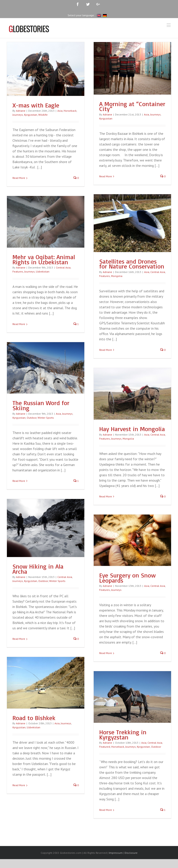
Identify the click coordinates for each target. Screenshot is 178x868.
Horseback (70, 111)
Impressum (116, 854)
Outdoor (32, 418)
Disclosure (131, 854)
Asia (60, 111)
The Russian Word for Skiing (41, 405)
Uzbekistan (43, 272)
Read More (19, 178)
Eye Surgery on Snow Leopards (127, 578)
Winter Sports (46, 418)
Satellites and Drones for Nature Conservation (132, 264)
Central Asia (158, 272)
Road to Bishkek (34, 718)
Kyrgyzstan (31, 115)
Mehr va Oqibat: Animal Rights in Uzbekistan (44, 259)
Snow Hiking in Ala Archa (38, 569)
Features (105, 276)
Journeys (18, 115)
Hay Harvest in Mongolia (132, 429)
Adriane (21, 111)
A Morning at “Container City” (132, 106)
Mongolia (117, 276)
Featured (105, 747)
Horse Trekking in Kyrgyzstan (123, 735)
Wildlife (43, 115)
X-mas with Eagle (36, 105)
